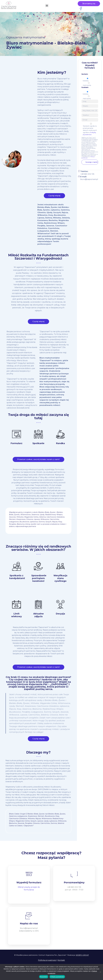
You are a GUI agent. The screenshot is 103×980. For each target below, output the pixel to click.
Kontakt (61, 960)
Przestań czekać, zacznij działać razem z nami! (38, 461)
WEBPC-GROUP (82, 955)
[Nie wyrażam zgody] (100, 972)
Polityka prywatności (47, 960)
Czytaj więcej (54, 197)
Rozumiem (44, 977)
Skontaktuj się (89, 4)
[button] (47, 6)
